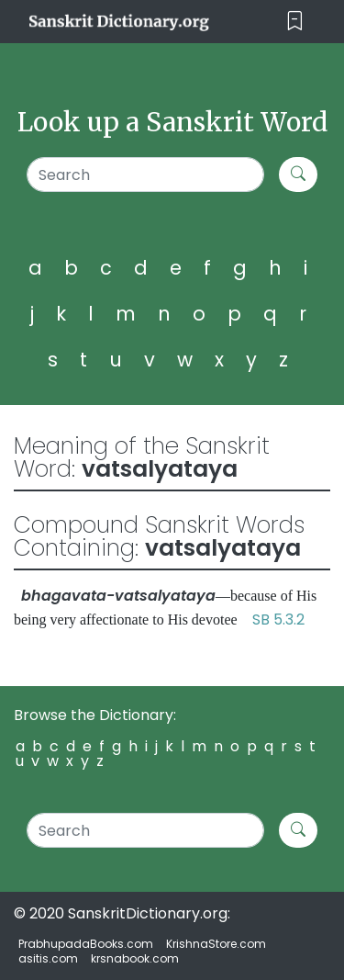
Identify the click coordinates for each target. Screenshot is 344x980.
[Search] (145, 175)
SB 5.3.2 (278, 620)
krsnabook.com (135, 958)
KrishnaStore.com (216, 944)
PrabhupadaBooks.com (86, 944)
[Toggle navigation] (295, 22)
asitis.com (48, 958)
